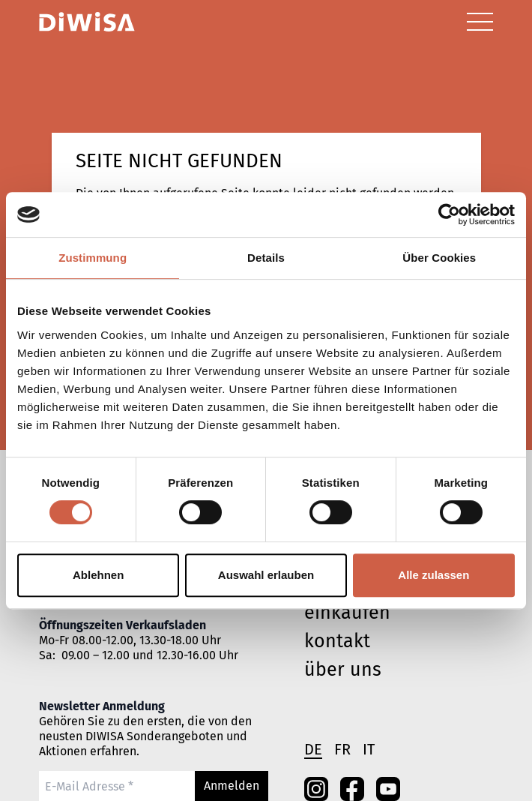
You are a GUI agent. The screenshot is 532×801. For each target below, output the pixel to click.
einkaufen (347, 613)
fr (342, 749)
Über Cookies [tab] (439, 258)
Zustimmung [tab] (93, 258)
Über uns (343, 670)
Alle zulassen (433, 575)
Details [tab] (266, 258)
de (313, 749)
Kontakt (337, 641)
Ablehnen (98, 575)
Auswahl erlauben (266, 575)
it (369, 749)
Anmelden (232, 786)
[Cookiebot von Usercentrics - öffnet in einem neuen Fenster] (449, 214)
